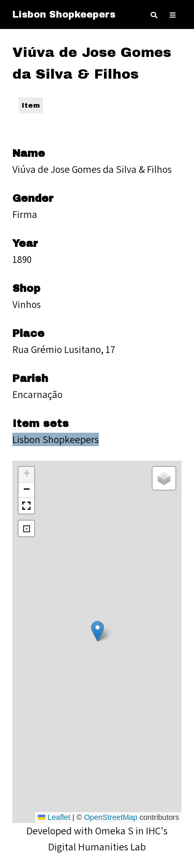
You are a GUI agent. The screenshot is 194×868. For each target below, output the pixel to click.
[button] (98, 631)
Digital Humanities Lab (97, 847)
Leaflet (54, 817)
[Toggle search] (154, 16)
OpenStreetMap (110, 817)
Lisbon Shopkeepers (64, 14)
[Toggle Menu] (173, 16)
